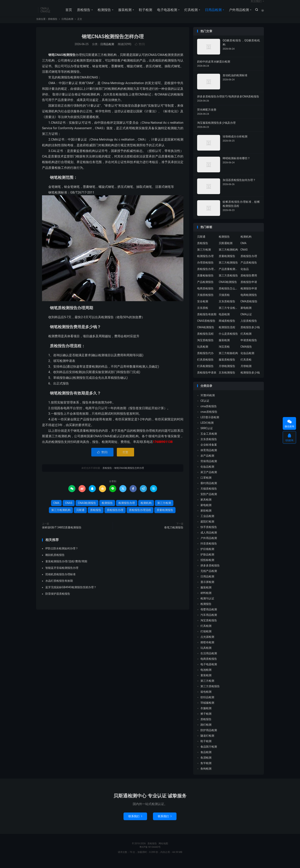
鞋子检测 (145, 14)
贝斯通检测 (226, 249)
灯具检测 (190, 14)
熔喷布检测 (207, 649)
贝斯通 (80, 516)
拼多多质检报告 (210, 572)
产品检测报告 (205, 288)
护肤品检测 (207, 561)
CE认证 (205, 407)
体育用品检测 (209, 457)
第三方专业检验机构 (229, 314)
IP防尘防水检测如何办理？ (62, 555)
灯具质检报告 (205, 366)
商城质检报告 (227, 327)
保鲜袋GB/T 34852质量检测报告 (62, 534)
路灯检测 (206, 731)
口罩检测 (206, 484)
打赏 (125, 459)
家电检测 (246, 314)
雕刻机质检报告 (55, 561)
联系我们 (135, 823)
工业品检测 (207, 523)
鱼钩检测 (206, 775)
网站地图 (163, 850)
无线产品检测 (209, 577)
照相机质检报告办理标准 (60, 581)
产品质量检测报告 (229, 275)
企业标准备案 (209, 451)
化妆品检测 (247, 359)
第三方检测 (164, 509)
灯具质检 (246, 366)
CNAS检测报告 (87, 509)
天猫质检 (224, 301)
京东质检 (203, 314)
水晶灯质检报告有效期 (59, 587)
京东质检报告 (227, 308)
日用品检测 (212, 14)
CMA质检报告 (249, 308)
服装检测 (124, 14)
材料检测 (206, 599)
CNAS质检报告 (206, 327)
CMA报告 (246, 353)
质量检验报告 (205, 282)
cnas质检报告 (209, 418)
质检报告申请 (249, 288)
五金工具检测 (209, 440)
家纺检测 (206, 517)
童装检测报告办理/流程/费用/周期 (66, 568)
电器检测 (224, 321)
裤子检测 (206, 720)
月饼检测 (246, 372)
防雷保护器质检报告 (58, 600)
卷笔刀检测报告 (174, 534)
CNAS (69, 509)
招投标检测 (207, 566)
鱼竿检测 (206, 770)
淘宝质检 (224, 353)
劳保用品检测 (209, 468)
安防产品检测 (209, 501)
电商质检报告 (205, 295)
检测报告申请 (249, 295)
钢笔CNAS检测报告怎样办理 (113, 43)
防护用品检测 (209, 737)
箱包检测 (206, 698)
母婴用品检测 (209, 616)
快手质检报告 (209, 534)
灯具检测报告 (205, 372)
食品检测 (206, 759)
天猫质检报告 (205, 301)
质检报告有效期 (207, 321)
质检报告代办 (205, 359)
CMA (56, 509)
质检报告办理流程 (140, 516)
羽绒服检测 (207, 709)
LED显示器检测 (210, 424)
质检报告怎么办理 (229, 295)
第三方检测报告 (228, 269)
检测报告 (103, 14)
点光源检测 (207, 643)
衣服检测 (206, 715)
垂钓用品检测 (209, 490)
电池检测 (206, 676)
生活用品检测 (209, 660)
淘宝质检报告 (205, 346)
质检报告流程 (205, 340)
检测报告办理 (127, 509)
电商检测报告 (249, 301)
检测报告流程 (227, 334)
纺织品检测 (207, 704)
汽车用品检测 (209, 621)
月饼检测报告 (227, 372)
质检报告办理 (115, 516)
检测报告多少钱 (250, 379)
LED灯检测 (207, 429)
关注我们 (256, 5)
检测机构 (146, 509)
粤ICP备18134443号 (150, 853)
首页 (68, 14)
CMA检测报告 (206, 334)
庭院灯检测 (207, 528)
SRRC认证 (207, 435)
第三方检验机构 (228, 359)
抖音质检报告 (209, 550)
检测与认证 (207, 605)
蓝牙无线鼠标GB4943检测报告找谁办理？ (71, 594)
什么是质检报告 (228, 340)
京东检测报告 (227, 379)
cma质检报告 (209, 413)
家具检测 (206, 506)
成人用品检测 (209, 539)
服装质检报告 (227, 366)
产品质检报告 (249, 269)
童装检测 (206, 682)
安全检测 (203, 308)
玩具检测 (203, 353)
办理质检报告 (205, 269)
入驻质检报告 (249, 327)
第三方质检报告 (228, 282)
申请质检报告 (249, 346)
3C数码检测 (208, 402)
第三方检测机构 (61, 516)
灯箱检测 (206, 638)
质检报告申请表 (207, 379)
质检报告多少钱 (250, 334)
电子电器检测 (166, 14)
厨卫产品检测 (209, 479)
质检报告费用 (249, 282)
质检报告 (83, 14)
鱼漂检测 (206, 764)
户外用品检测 (238, 14)
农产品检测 (207, 462)
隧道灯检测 (207, 742)
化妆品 (245, 275)
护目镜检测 (207, 555)
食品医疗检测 (209, 753)
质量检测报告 (165, 516)
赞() (140, 51)
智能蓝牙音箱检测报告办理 (62, 574)
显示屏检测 (207, 588)
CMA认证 (246, 321)
